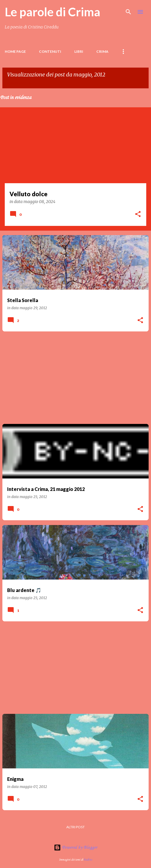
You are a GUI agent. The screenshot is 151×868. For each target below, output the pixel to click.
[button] (138, 215)
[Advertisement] (75, 378)
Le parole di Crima (52, 12)
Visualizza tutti (22, 83)
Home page (15, 51)
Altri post (75, 827)
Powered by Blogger (75, 848)
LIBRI (79, 51)
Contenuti (50, 51)
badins (88, 860)
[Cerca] (128, 12)
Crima (102, 51)
